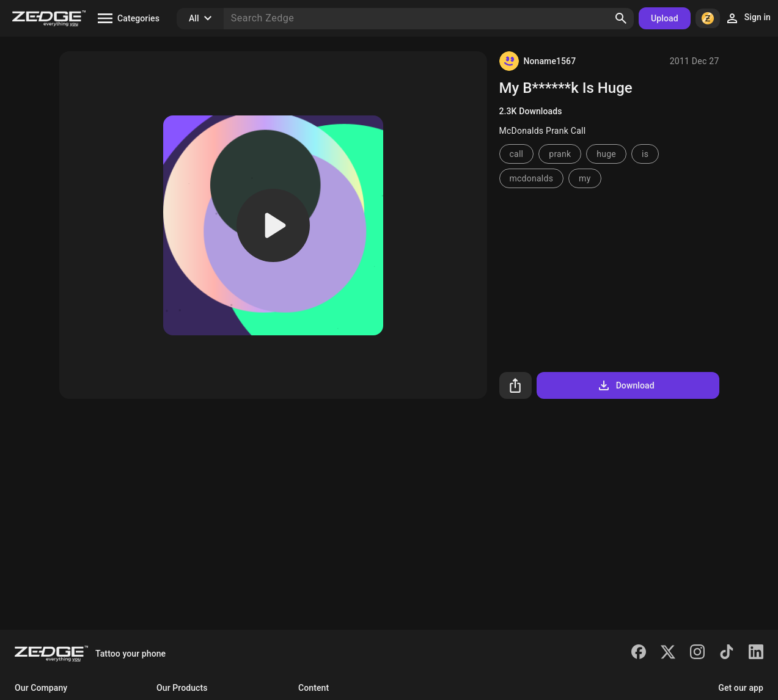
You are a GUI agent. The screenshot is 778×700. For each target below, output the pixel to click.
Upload (665, 18)
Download (626, 385)
